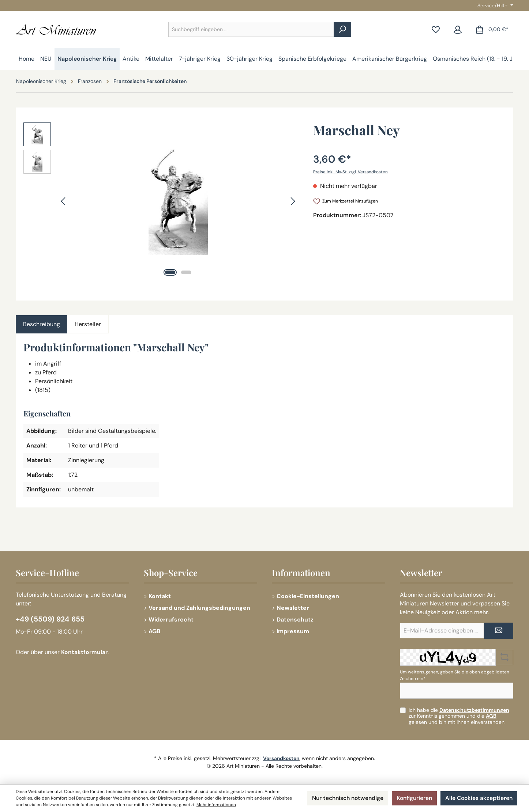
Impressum (293, 631)
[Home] (27, 59)
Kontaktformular (85, 652)
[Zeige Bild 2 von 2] (186, 272)
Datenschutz (295, 620)
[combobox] (251, 29)
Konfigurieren (412, 798)
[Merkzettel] (436, 29)
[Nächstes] (293, 201)
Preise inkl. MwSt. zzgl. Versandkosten (351, 172)
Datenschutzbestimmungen (474, 710)
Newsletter (293, 608)
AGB (154, 631)
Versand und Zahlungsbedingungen (199, 608)
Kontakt (160, 596)
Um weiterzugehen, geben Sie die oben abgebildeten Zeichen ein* (455, 675)
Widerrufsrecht (171, 620)
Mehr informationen (237, 805)
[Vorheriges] (64, 201)
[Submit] (499, 631)
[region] (161, 201)
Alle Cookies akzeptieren (478, 798)
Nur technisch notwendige (343, 798)
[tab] (42, 324)
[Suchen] (342, 29)
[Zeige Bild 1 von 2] (170, 272)
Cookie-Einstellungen (308, 596)
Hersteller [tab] (88, 324)
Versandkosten (281, 758)
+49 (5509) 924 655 (51, 619)
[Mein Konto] (458, 29)
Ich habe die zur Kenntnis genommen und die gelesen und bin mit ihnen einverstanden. (459, 716)
